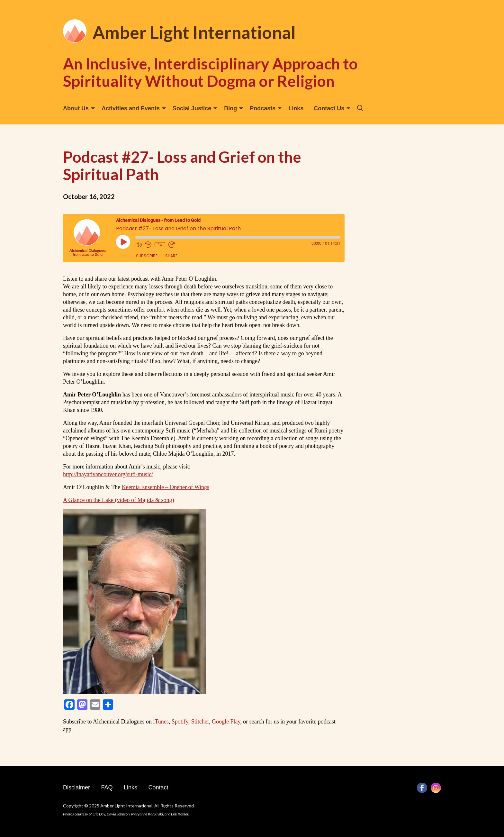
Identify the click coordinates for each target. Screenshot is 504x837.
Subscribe (147, 256)
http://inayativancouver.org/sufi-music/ (108, 474)
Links (130, 787)
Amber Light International (194, 32)
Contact (158, 787)
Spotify (180, 722)
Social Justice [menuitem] (192, 108)
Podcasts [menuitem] (263, 108)
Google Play (226, 722)
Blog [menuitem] (230, 108)
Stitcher (200, 722)
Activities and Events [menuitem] (131, 108)
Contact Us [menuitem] (329, 108)
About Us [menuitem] (76, 108)
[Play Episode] (123, 242)
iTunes (161, 722)
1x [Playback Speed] (160, 245)
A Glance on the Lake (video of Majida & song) (118, 500)
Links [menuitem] (296, 108)
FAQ (107, 787)
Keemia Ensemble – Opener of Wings (166, 487)
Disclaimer (76, 787)
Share (171, 256)
